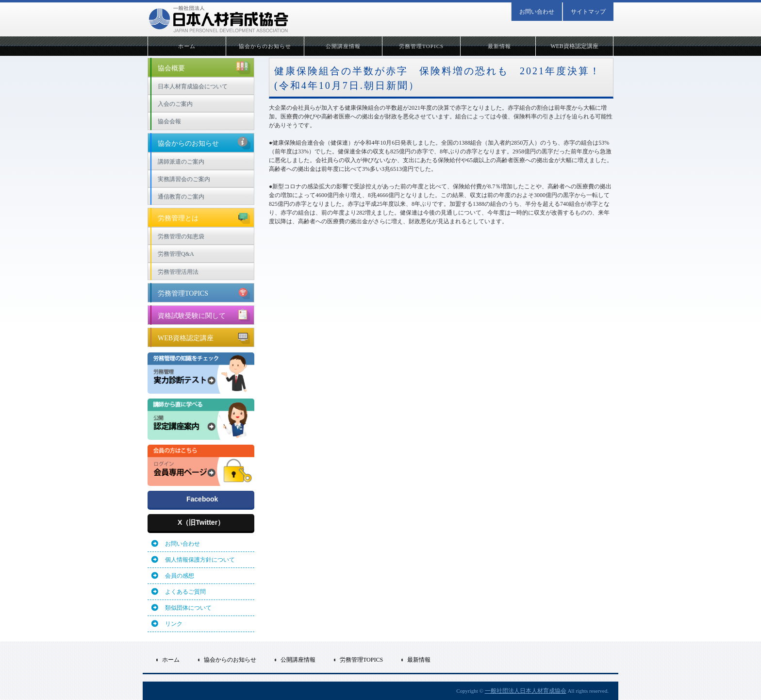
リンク (174, 624)
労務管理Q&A (176, 254)
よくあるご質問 (185, 592)
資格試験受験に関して (204, 315)
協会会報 (169, 121)
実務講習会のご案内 (184, 179)
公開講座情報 (343, 46)
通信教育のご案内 (181, 197)
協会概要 (204, 67)
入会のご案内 (175, 104)
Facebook (202, 499)
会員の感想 (180, 576)
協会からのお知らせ (265, 46)
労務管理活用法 (178, 272)
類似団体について (188, 608)
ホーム (187, 46)
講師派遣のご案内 (181, 162)
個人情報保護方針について (200, 560)
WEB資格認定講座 (574, 46)
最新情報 (499, 46)
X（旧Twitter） (201, 522)
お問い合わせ (537, 12)
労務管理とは (204, 217)
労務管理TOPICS (422, 46)
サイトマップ (588, 12)
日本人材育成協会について (193, 86)
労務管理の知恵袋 (181, 236)
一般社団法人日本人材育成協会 (526, 691)
